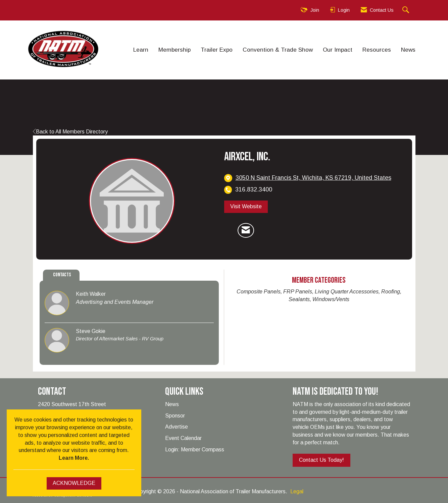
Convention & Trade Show (278, 50)
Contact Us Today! (321, 460)
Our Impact (338, 50)
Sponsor (175, 416)
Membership (175, 50)
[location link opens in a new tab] (313, 178)
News (408, 50)
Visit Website (246, 206)
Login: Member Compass (195, 450)
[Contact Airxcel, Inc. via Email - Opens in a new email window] (246, 230)
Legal (297, 491)
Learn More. (74, 458)
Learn (141, 50)
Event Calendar (183, 438)
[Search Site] (407, 10)
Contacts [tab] (62, 275)
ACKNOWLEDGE (74, 483)
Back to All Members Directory (70, 132)
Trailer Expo (217, 50)
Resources (377, 50)
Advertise (177, 427)
